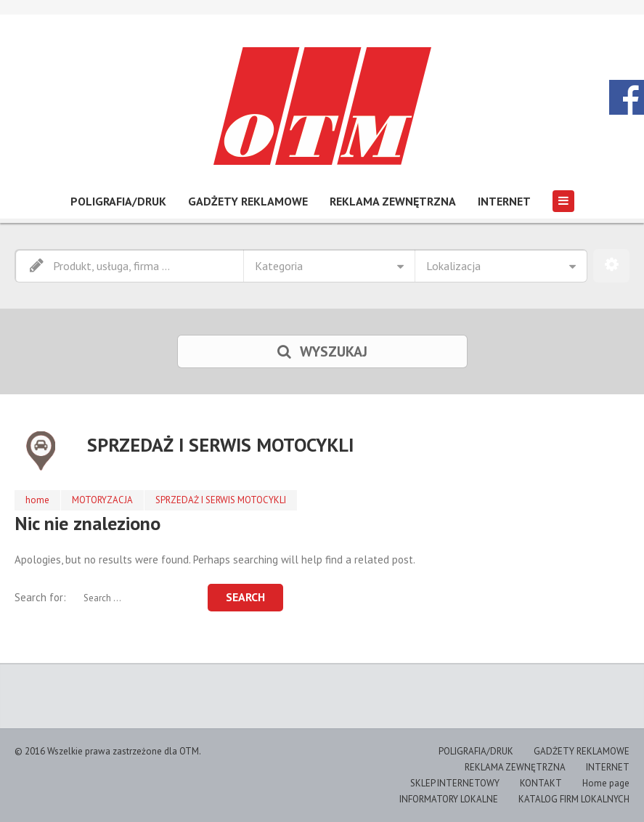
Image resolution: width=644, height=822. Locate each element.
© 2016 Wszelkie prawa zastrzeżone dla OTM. (108, 751)
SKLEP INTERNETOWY (455, 783)
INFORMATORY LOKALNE (449, 799)
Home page (606, 783)
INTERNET (504, 201)
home (37, 500)
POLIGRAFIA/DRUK (118, 201)
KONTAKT (541, 783)
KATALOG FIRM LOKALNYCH (574, 799)
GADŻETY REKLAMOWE (248, 201)
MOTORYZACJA (102, 500)
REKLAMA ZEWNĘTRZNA (393, 201)
